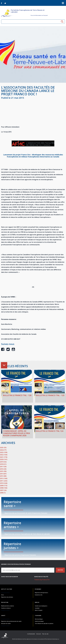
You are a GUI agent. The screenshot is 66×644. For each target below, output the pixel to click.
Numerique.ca (56, 639)
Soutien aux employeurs (41, 606)
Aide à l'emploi (39, 610)
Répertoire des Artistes (7, 597)
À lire (3, 595)
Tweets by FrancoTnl (42, 580)
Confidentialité (31, 634)
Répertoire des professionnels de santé (11, 621)
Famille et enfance (6, 608)
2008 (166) (4, 488)
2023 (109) (4, 452)
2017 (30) (3, 467)
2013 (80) (3, 476)
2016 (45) (3, 469)
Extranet (39, 634)
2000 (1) (3, 493)
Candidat (37, 608)
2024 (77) (3, 450)
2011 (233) (4, 481)
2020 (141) (4, 459)
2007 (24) (3, 490)
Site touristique (39, 619)
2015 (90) (3, 471)
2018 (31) (3, 464)
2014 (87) (3, 474)
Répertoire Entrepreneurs (41, 593)
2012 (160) (4, 478)
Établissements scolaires (8, 606)
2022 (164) (4, 455)
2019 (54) (3, 462)
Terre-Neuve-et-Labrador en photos (44, 623)
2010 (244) (4, 483)
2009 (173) (4, 486)
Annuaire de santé (6, 623)
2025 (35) (3, 448)
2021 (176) (4, 457)
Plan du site (45, 634)
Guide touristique (39, 621)
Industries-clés (39, 595)
